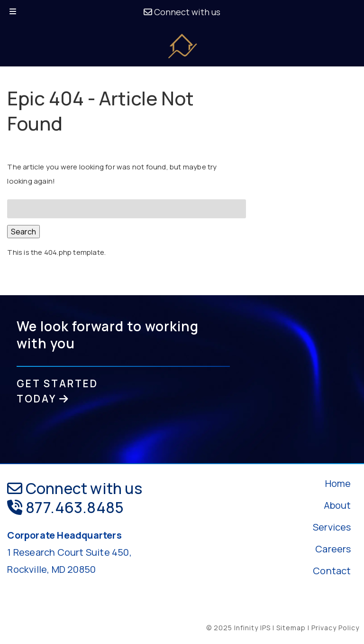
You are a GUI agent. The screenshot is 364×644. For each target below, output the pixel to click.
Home (338, 483)
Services (332, 527)
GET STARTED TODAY (57, 391)
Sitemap (291, 628)
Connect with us (182, 12)
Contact (332, 571)
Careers (333, 549)
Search (23, 232)
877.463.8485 (65, 507)
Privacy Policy (335, 628)
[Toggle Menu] (13, 12)
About (337, 505)
